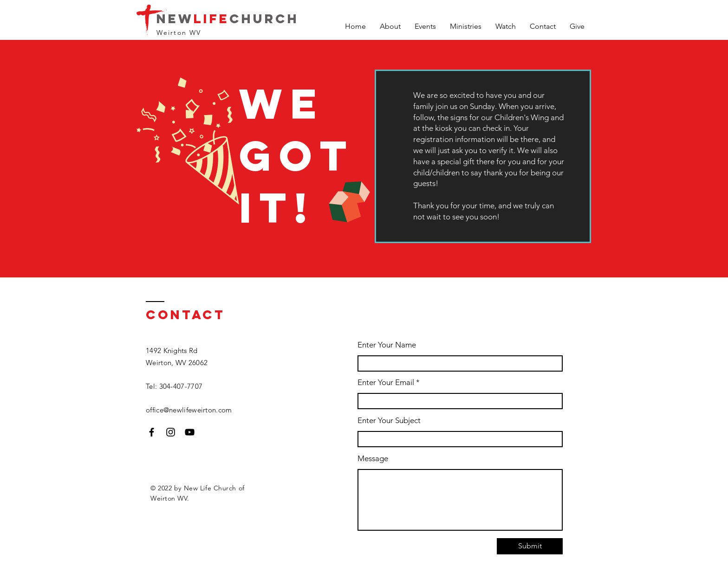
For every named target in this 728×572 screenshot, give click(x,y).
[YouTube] (190, 432)
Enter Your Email (386, 382)
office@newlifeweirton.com (189, 410)
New (175, 19)
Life (211, 19)
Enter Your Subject (389, 421)
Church (264, 19)
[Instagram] (171, 432)
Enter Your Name (387, 345)
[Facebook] (152, 432)
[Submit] (530, 546)
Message (373, 459)
